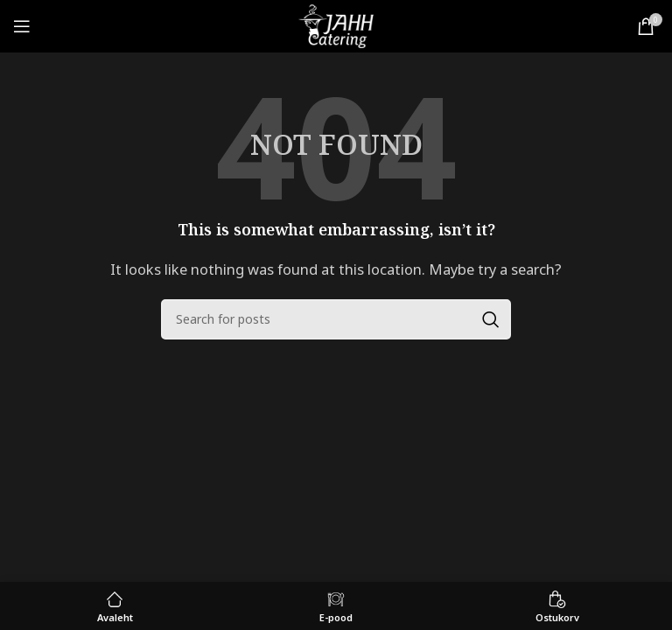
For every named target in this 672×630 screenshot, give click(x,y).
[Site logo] (336, 24)
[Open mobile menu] (22, 26)
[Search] (336, 319)
